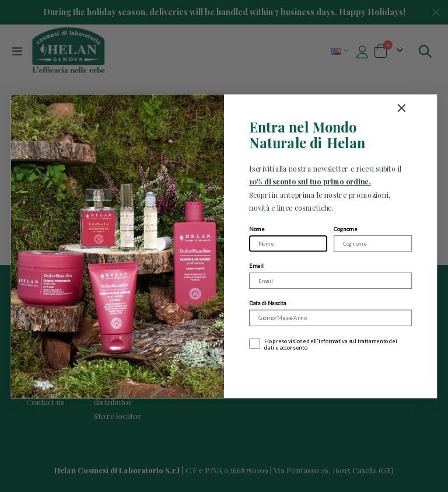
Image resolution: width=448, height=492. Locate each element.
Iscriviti (330, 373)
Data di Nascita (268, 303)
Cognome (345, 228)
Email (256, 266)
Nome (257, 228)
